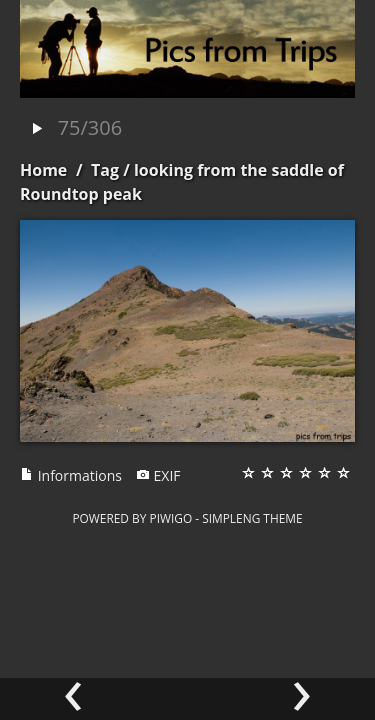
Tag (105, 170)
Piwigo (170, 518)
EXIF (158, 475)
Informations (71, 475)
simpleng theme (252, 518)
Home (43, 170)
